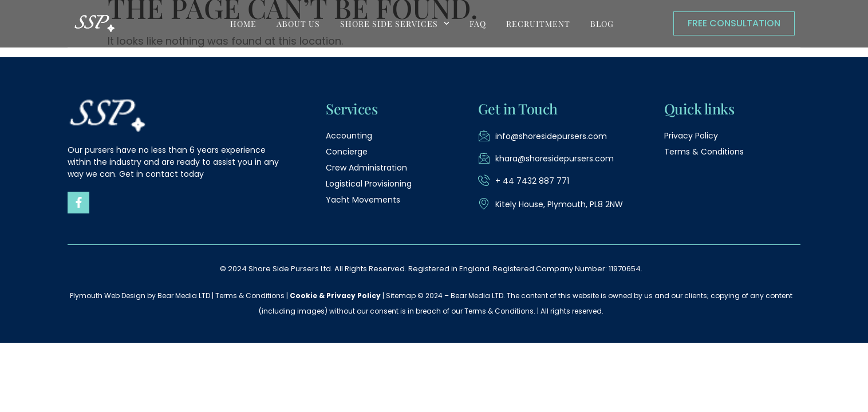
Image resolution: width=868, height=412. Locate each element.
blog (602, 24)
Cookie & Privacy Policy (335, 296)
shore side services (395, 23)
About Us (298, 24)
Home (243, 24)
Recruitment (538, 24)
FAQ (478, 24)
